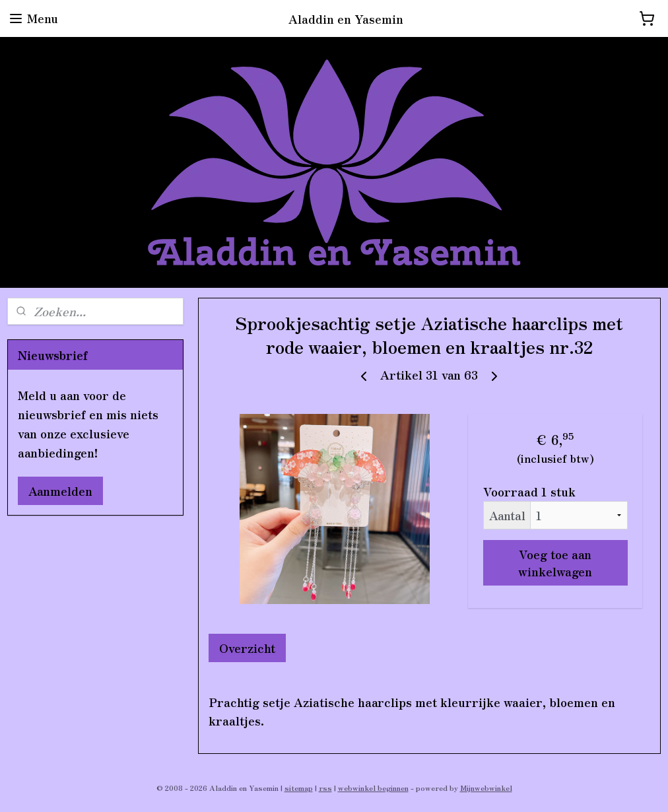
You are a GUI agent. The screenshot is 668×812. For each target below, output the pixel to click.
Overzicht (247, 648)
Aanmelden (60, 491)
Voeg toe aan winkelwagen (556, 562)
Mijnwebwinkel (486, 788)
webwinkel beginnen (373, 788)
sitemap (299, 788)
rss (325, 788)
